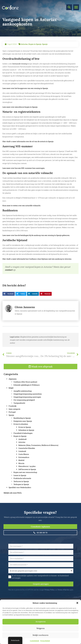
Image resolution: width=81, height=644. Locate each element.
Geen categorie (14, 415)
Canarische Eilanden (27, 454)
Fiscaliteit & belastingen (23, 439)
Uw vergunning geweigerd (24, 406)
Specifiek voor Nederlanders (20, 493)
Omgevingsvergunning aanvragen (27, 402)
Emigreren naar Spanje (23, 427)
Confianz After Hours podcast (25, 387)
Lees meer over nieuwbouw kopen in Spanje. (20, 107)
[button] (77, 603)
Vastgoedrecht (19, 408)
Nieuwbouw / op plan (27, 472)
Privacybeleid (45, 641)
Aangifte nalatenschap (23, 396)
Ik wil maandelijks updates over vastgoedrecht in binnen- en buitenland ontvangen (47, 577)
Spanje (45, 44)
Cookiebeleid (34, 641)
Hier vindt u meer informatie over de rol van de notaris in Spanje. (28, 141)
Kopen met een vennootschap (25, 478)
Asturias (24, 44)
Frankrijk (13, 412)
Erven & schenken (21, 430)
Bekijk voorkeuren (40, 635)
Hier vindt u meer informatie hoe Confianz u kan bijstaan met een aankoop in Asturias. (37, 259)
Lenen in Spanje (20, 481)
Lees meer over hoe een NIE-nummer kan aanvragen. (24, 168)
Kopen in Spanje (35, 44)
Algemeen (13, 384)
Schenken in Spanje (26, 436)
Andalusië (22, 445)
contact (9, 270)
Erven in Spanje (25, 433)
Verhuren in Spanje (21, 487)
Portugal (12, 418)
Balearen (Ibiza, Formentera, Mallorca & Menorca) (38, 451)
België (11, 393)
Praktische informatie (22, 484)
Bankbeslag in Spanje (22, 424)
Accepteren (41, 622)
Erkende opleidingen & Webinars (27, 390)
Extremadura (24, 463)
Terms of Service (70, 590)
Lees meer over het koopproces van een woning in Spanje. (25, 88)
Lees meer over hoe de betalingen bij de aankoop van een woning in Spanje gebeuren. (36, 235)
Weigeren (40, 628)
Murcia (21, 469)
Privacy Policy (56, 590)
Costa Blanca (24, 460)
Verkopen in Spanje (21, 490)
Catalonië (22, 457)
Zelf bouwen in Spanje (27, 475)
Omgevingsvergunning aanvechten (28, 400)
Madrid (21, 466)
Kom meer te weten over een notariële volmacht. (22, 206)
